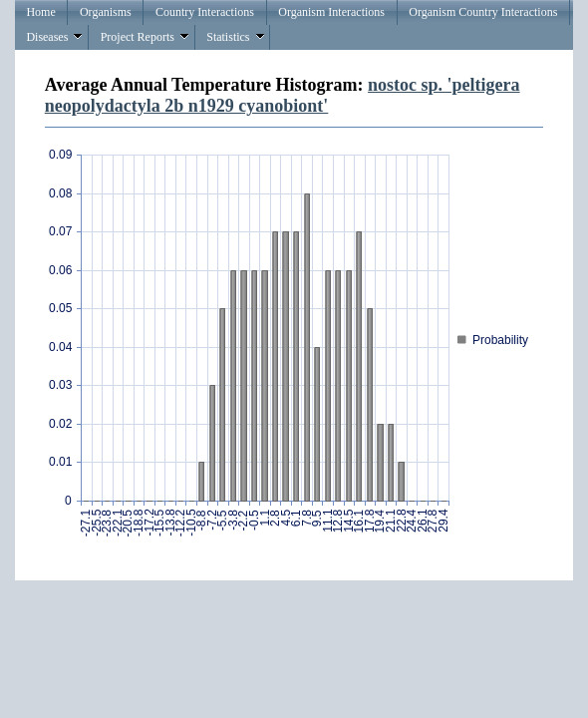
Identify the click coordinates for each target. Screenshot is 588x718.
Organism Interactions (331, 12)
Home (40, 12)
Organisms (106, 12)
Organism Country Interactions (483, 12)
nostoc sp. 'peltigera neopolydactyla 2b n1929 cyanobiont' (283, 95)
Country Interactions (205, 12)
